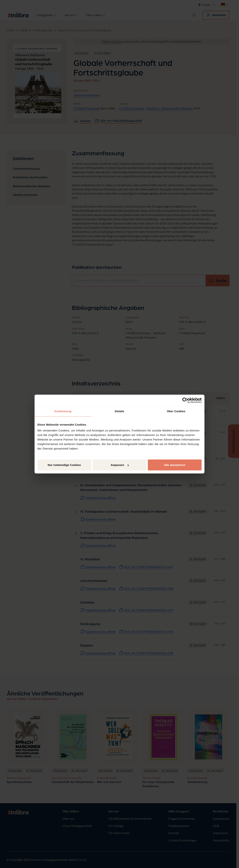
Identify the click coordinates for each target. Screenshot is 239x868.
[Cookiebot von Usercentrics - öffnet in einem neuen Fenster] (185, 400)
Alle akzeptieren (175, 465)
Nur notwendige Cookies (64, 465)
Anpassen (120, 465)
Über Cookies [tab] (176, 411)
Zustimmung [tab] (63, 411)
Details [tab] (119, 411)
